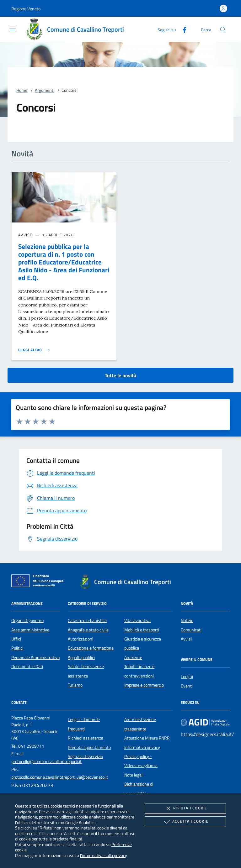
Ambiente (133, 657)
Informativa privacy (142, 747)
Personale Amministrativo (35, 657)
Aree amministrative (30, 630)
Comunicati (191, 630)
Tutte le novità (120, 375)
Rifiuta (185, 808)
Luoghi (187, 677)
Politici (17, 648)
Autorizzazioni (80, 639)
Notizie (187, 620)
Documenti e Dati (27, 667)
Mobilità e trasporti (142, 630)
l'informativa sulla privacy (103, 855)
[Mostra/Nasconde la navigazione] (13, 29)
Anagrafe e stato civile (88, 630)
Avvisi (186, 639)
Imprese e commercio (144, 685)
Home (22, 90)
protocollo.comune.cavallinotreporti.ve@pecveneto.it (60, 777)
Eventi (187, 686)
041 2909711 (31, 746)
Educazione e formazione (91, 648)
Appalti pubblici (81, 657)
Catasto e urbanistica (87, 620)
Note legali (134, 775)
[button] (26, 9)
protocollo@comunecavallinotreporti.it (46, 761)
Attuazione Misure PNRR (147, 738)
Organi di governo (27, 620)
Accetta (185, 822)
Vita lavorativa (137, 620)
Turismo (75, 685)
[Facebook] (182, 29)
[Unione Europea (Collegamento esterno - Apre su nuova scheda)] (39, 582)
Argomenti (45, 90)
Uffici (16, 639)
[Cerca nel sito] (223, 30)
